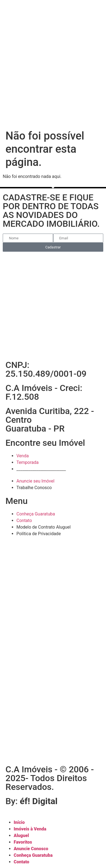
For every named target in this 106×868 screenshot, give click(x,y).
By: (31, 801)
